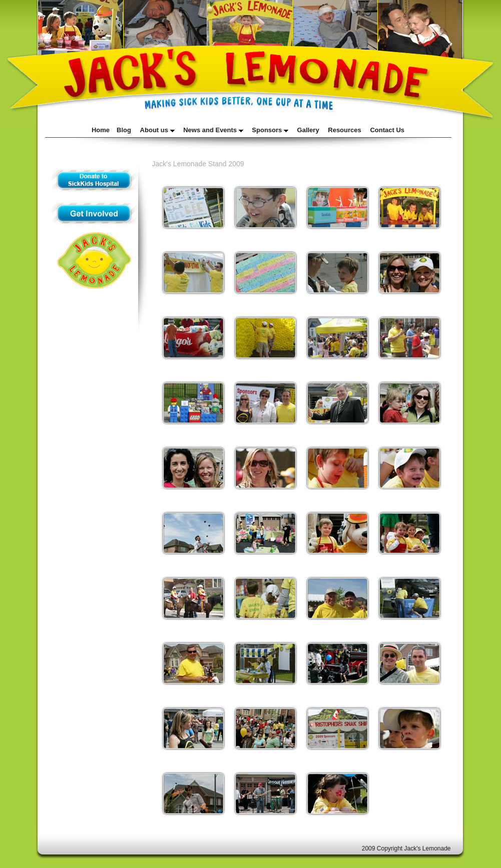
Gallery (308, 130)
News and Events (213, 130)
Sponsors (270, 130)
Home (101, 130)
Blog (124, 130)
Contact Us (387, 130)
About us (157, 130)
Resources (344, 130)
